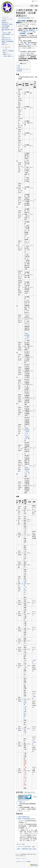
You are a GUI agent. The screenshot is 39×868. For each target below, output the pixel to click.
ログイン (36, 1)
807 (31, 448)
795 (31, 411)
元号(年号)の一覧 (6, 38)
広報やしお (28, 44)
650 (31, 107)
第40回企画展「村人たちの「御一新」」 (27, 471)
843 (28, 535)
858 (28, 603)
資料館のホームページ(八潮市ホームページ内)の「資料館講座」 (28, 32)
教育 (19, 849)
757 (31, 288)
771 (31, 357)
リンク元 (5, 49)
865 (28, 629)
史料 (33, 847)
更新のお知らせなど (7, 40)
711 (31, 188)
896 (28, 744)
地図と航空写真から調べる (8, 30)
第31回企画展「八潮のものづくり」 (27, 337)
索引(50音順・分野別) (7, 24)
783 (31, 385)
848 (28, 553)
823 (28, 510)
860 (28, 614)
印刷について (5, 44)
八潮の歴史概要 (6, 26)
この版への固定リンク (8, 56)
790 (31, 398)
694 (31, 167)
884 (28, 666)
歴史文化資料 (5, 28)
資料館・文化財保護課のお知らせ (27, 819)
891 (28, 729)
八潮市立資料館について (8, 34)
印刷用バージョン (7, 54)
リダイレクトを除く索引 (24, 847)
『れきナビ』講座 (24, 53)
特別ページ (6, 53)
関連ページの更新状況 (8, 51)
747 (31, 245)
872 (28, 641)
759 (31, 319)
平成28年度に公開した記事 (29, 849)
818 (31, 486)
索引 (24, 844)
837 (28, 521)
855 (28, 584)
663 (31, 134)
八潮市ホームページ (23, 811)
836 (28, 519)
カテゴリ (19, 844)
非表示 (24, 63)
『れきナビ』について (7, 19)
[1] (29, 291)
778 (31, 371)
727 (31, 201)
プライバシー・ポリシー (21, 858)
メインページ (5, 17)
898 (28, 771)
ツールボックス (6, 47)
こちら (25, 822)
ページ (17, 6)
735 (31, 214)
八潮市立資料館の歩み (24, 817)
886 (28, 699)
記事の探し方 (5, 23)
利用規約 (4, 21)
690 (31, 146)
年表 (3, 36)
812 (31, 466)
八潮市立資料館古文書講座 (24, 18)
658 (31, 123)
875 (28, 649)
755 (31, 275)
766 (31, 346)
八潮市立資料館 (21, 21)
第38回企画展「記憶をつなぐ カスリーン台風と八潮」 (27, 433)
